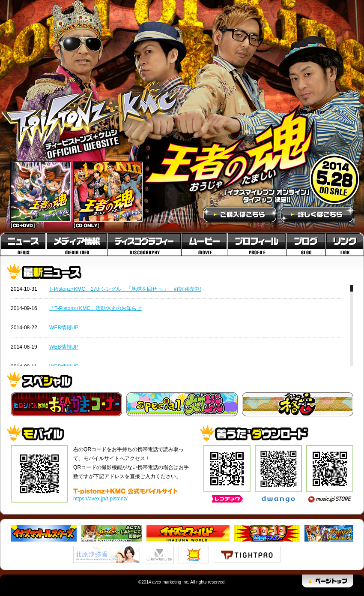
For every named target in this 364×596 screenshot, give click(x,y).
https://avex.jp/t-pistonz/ (100, 499)
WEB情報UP (64, 328)
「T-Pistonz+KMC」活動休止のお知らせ (95, 308)
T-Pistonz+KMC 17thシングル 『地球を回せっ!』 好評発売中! (125, 289)
